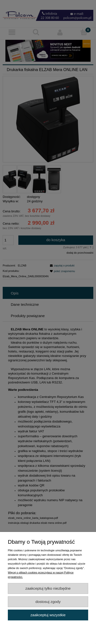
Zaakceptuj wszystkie (48, 615)
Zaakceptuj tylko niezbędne (48, 588)
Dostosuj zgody (48, 602)
